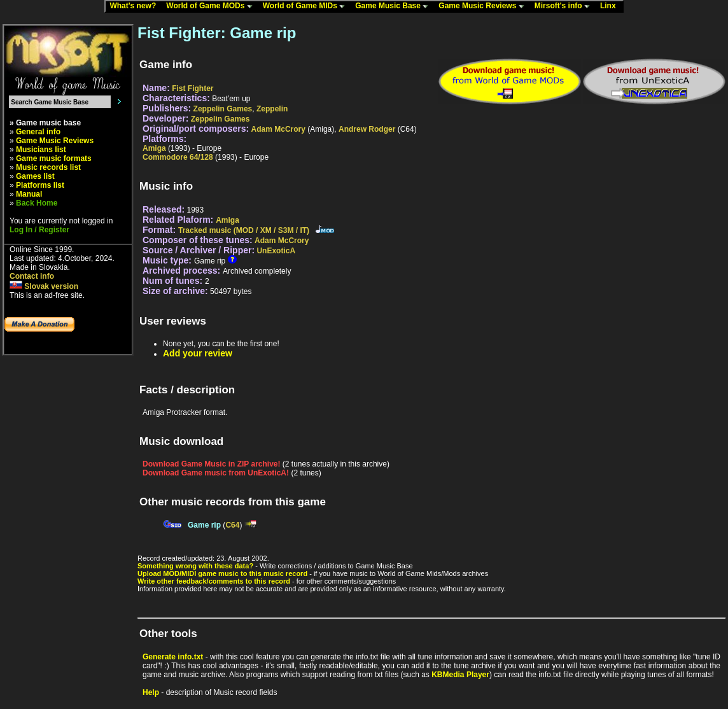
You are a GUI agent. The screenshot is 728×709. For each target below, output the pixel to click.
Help (151, 692)
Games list (35, 176)
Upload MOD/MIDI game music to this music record (222, 573)
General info (38, 132)
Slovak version (44, 286)
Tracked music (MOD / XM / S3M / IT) (244, 230)
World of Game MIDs (307, 6)
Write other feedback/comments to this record (214, 581)
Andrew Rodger (367, 129)
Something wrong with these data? (195, 566)
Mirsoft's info (565, 6)
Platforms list (40, 185)
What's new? (136, 6)
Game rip (204, 525)
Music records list (48, 167)
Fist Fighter (192, 88)
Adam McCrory (278, 129)
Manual (29, 194)
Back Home (37, 203)
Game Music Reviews (484, 6)
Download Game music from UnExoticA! (216, 473)
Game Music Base (395, 6)
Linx (611, 6)
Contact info (32, 276)
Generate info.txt (173, 657)
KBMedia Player (460, 675)
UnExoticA (276, 251)
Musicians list (41, 150)
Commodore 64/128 (178, 157)
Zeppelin (272, 109)
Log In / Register (39, 230)
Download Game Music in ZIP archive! (212, 464)
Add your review (198, 353)
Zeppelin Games (223, 109)
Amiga (154, 148)
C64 (232, 525)
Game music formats (54, 158)
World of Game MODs (212, 6)
